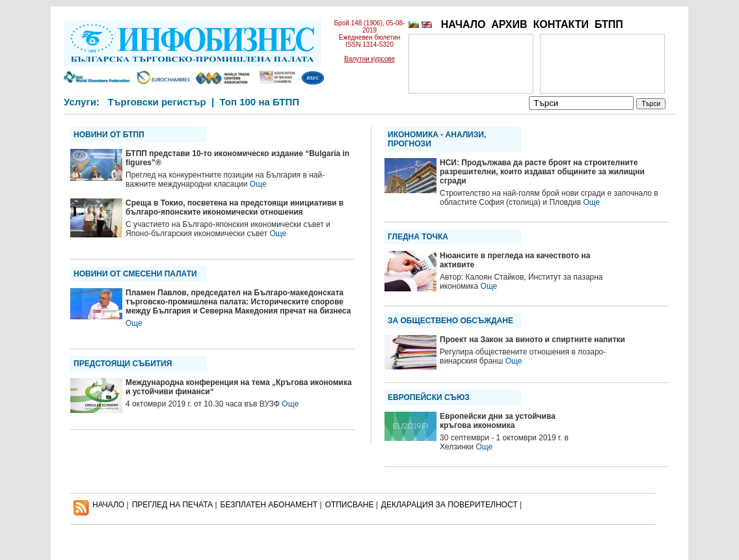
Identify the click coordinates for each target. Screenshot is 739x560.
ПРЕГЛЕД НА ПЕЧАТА (172, 505)
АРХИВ (509, 24)
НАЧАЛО (464, 24)
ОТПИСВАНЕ (350, 505)
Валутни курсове (369, 59)
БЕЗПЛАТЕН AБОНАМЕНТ (269, 505)
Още (258, 184)
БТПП (609, 24)
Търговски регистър (156, 102)
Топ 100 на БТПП (260, 102)
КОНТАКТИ (561, 24)
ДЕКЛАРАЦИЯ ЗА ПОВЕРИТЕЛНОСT (450, 505)
